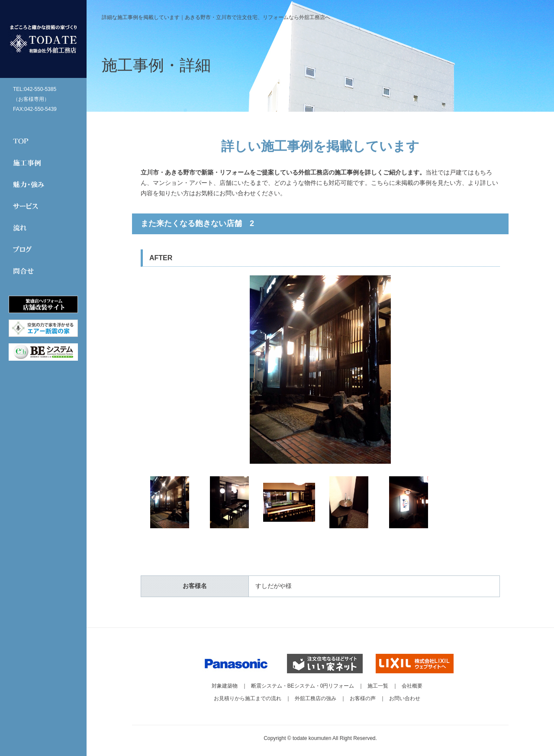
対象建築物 (225, 686)
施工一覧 (378, 686)
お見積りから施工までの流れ (248, 698)
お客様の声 (363, 698)
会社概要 (412, 686)
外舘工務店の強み (316, 698)
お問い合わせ (405, 698)
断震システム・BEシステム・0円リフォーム (303, 686)
